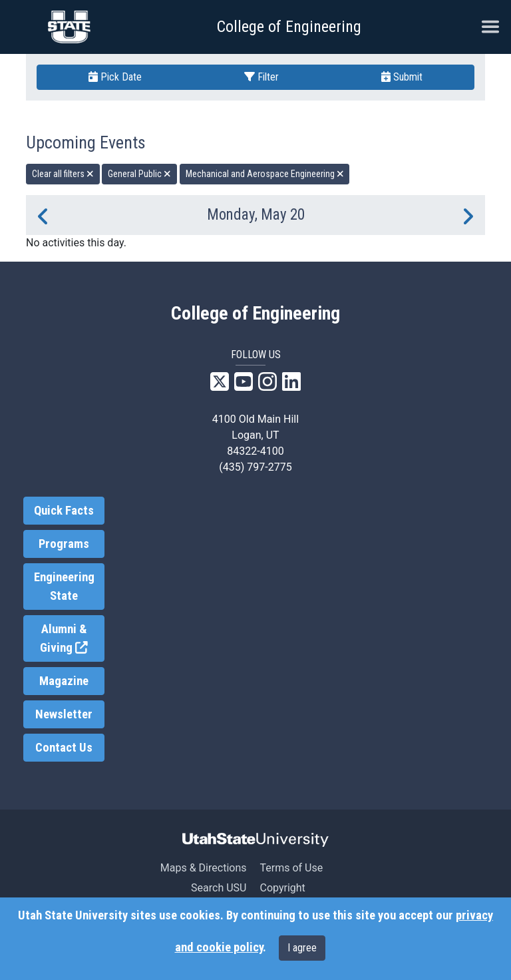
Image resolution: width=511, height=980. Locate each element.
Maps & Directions (204, 868)
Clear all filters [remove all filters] (63, 174)
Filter (261, 77)
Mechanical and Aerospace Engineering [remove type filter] (265, 174)
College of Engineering (289, 27)
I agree (302, 948)
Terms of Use (291, 868)
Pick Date (115, 77)
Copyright (282, 888)
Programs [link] (64, 544)
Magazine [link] (64, 681)
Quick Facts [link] (64, 511)
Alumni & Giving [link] (72, 639)
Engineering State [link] (64, 587)
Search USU (219, 888)
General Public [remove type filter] (139, 174)
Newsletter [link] (64, 714)
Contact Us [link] (64, 748)
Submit (402, 77)
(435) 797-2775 (255, 467)
